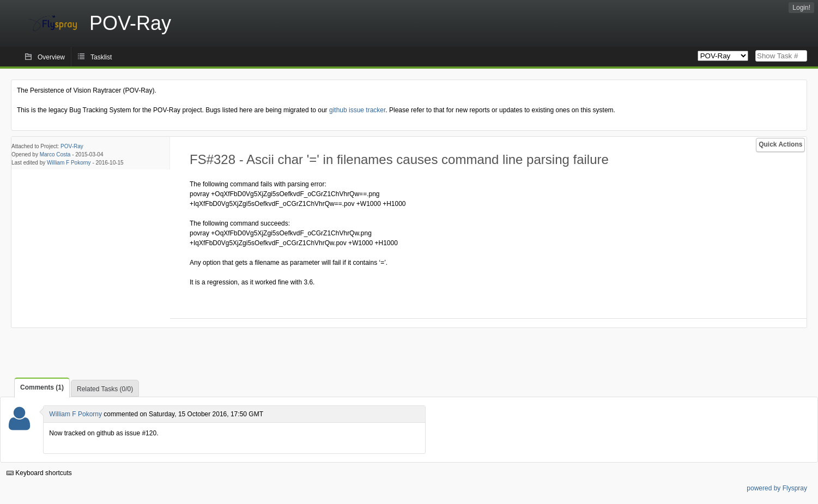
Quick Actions (780, 144)
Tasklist (101, 57)
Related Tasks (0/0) (105, 389)
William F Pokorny (69, 163)
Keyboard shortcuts (39, 473)
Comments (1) (42, 387)
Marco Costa (55, 154)
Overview (51, 57)
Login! (801, 8)
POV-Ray (72, 146)
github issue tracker (357, 110)
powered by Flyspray (777, 488)
